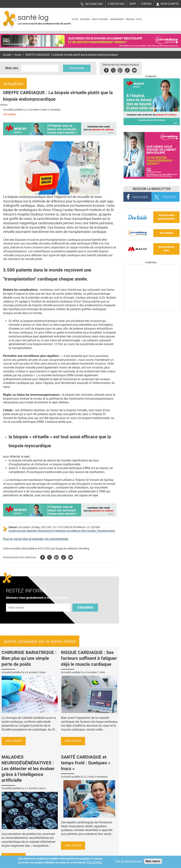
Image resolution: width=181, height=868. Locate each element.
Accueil (7, 55)
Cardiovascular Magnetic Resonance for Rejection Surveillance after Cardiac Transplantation (62, 531)
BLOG (139, 19)
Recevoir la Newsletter (152, 189)
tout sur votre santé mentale (166, 217)
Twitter (113, 70)
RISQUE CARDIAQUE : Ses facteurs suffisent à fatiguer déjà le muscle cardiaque (89, 658)
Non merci (153, 861)
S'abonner (85, 608)
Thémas (146, 4)
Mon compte (170, 4)
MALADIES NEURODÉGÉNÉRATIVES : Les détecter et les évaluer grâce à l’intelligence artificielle (28, 769)
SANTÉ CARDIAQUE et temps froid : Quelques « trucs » (86, 763)
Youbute (134, 70)
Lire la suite (14, 741)
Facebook (106, 70)
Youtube (71, 557)
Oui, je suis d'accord (129, 861)
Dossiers (85, 19)
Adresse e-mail (16, 601)
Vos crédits (167, 233)
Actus (75, 19)
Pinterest (120, 70)
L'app (133, 4)
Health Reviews (100, 19)
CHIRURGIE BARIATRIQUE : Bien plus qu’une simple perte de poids (29, 658)
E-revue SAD (116, 4)
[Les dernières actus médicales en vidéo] (151, 310)
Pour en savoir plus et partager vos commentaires (36, 539)
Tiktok (127, 70)
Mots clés (12, 68)
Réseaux (130, 19)
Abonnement (117, 19)
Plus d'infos (94, 862)
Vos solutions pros (166, 249)
